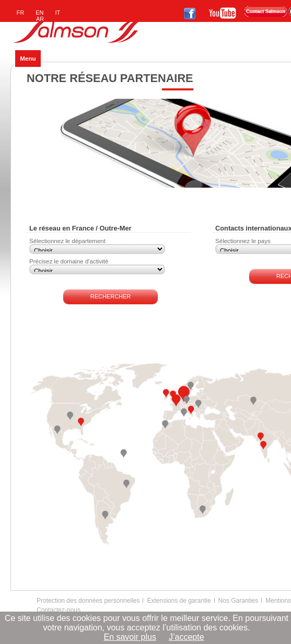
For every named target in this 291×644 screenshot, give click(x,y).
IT (58, 13)
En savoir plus (130, 637)
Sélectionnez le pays (243, 241)
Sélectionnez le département (67, 241)
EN (39, 13)
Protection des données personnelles (88, 601)
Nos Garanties (238, 601)
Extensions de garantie (179, 601)
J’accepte (187, 637)
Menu (28, 58)
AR (40, 19)
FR (21, 13)
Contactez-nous (59, 610)
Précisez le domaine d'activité (69, 261)
